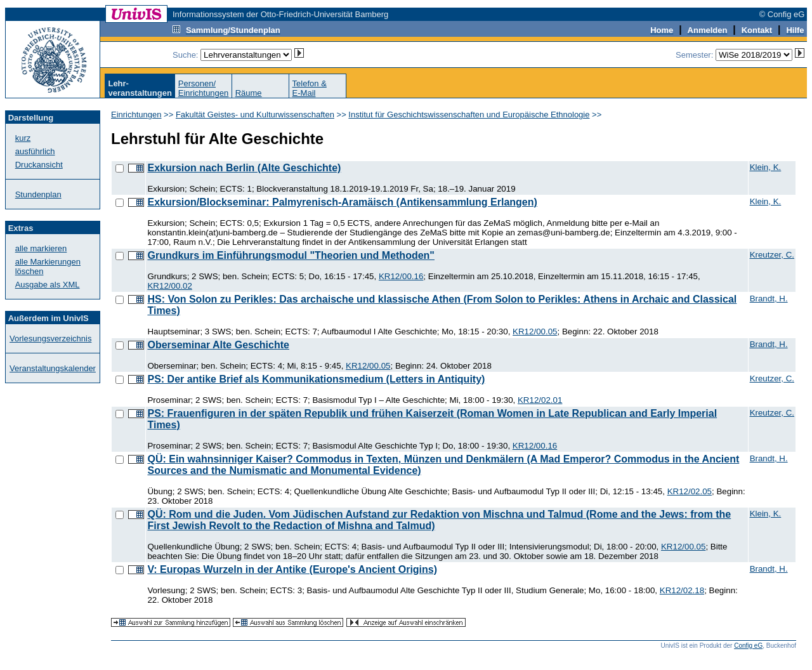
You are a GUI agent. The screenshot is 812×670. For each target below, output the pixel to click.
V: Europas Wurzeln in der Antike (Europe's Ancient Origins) (292, 569)
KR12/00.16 (401, 276)
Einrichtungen (136, 115)
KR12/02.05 (690, 491)
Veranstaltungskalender (53, 368)
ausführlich (35, 151)
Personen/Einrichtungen (204, 88)
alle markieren (41, 248)
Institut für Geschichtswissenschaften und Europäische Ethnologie (469, 115)
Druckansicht (39, 165)
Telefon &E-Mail (310, 88)
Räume (249, 93)
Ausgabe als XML (48, 285)
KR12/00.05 (535, 332)
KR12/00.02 (169, 286)
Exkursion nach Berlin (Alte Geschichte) (244, 168)
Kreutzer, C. (772, 255)
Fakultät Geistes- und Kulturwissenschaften (255, 115)
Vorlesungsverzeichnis (50, 338)
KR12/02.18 (682, 590)
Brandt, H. (769, 299)
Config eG (748, 646)
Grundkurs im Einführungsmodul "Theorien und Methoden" (291, 255)
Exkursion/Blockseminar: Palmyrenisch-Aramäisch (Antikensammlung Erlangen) (342, 202)
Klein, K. (766, 167)
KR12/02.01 (540, 400)
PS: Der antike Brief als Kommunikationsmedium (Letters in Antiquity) (316, 379)
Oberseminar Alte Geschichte (218, 345)
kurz (23, 138)
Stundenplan (38, 194)
